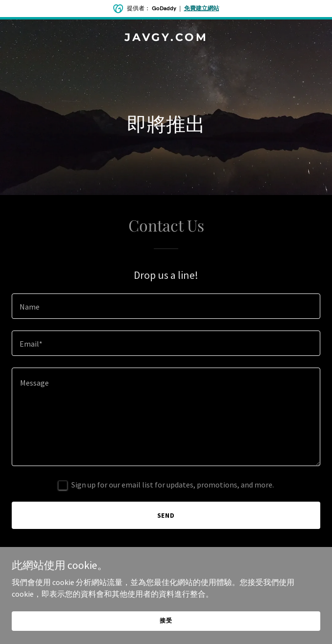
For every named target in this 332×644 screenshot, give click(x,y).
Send (166, 515)
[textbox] (166, 306)
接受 (166, 620)
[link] (166, 38)
